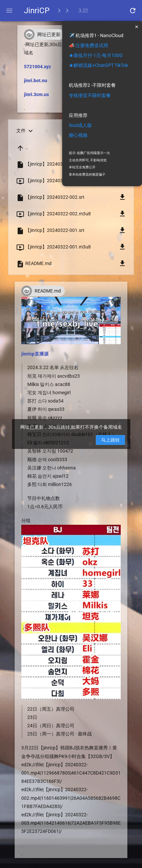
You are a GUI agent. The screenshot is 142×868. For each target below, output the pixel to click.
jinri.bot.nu (36, 81)
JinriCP (37, 11)
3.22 (83, 11)
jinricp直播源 (35, 354)
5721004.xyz (37, 67)
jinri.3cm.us (36, 94)
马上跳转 (110, 440)
